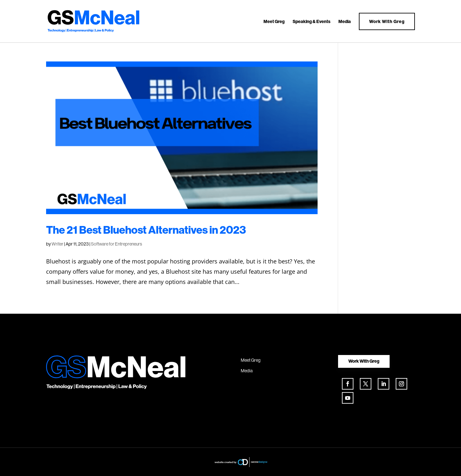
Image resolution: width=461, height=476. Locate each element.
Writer (57, 244)
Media (345, 22)
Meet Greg (274, 22)
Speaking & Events (311, 22)
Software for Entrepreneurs (117, 244)
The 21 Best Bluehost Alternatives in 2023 (146, 230)
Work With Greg (387, 21)
